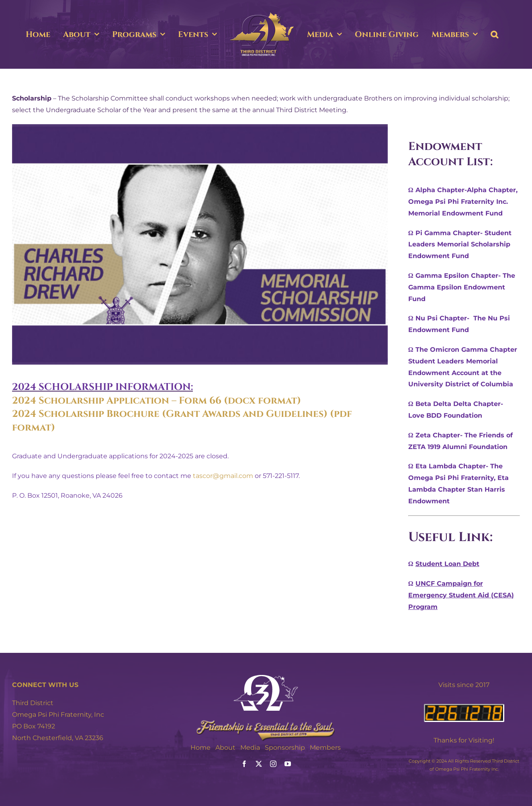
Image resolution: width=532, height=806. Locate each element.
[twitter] (259, 764)
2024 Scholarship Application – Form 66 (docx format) (157, 401)
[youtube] (288, 764)
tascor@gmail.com (223, 476)
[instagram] (273, 764)
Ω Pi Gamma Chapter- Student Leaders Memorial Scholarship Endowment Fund (460, 245)
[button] (494, 35)
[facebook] (244, 764)
